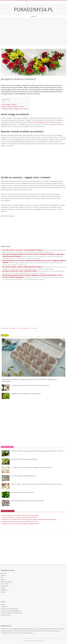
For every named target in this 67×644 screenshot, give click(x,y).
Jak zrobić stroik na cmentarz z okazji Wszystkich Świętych (23, 250)
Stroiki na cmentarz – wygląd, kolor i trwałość (15, 109)
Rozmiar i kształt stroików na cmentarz (13, 106)
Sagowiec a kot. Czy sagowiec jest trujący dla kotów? (26, 394)
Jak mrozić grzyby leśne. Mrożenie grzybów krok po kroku (28, 501)
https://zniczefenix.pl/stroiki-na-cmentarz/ (42, 122)
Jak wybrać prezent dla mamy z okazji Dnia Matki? (20, 271)
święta (35, 328)
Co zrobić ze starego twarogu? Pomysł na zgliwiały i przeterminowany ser (32, 467)
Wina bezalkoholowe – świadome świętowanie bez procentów (20, 517)
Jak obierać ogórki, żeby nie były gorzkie (23, 492)
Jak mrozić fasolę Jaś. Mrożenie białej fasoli (23, 476)
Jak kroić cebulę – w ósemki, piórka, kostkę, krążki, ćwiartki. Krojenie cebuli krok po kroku (36, 484)
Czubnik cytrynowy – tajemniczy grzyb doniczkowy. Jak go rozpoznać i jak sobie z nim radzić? (37, 451)
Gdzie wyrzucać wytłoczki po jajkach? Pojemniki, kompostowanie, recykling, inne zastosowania (29, 380)
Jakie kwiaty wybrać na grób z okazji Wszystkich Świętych (22, 267)
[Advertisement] (33, 32)
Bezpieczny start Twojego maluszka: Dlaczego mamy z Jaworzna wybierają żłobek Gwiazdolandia (29, 519)
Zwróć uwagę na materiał (9, 104)
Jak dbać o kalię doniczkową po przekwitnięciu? (25, 459)
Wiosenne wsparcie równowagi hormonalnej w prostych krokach (20, 515)
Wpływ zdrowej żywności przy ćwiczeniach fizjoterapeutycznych (20, 522)
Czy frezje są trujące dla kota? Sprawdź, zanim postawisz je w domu (30, 385)
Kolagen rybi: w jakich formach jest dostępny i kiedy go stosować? (21, 524)
